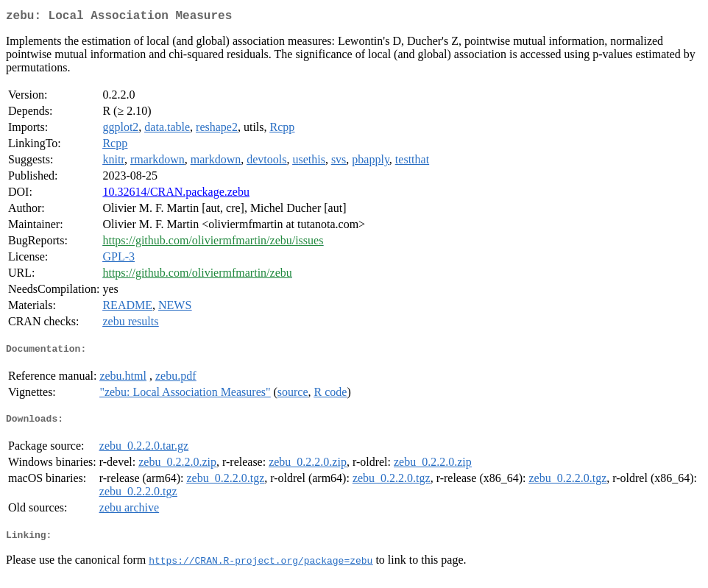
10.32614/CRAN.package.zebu (176, 195)
